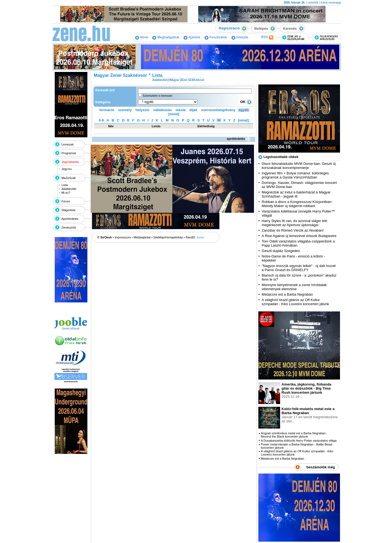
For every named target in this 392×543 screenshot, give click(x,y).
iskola (181, 110)
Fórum (66, 201)
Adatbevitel (69, 189)
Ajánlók (192, 37)
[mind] (174, 114)
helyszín (143, 110)
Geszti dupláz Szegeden (281, 251)
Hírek (142, 37)
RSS (267, 37)
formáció (107, 110)
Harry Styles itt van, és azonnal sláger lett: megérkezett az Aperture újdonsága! (295, 223)
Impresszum (123, 237)
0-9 (101, 120)
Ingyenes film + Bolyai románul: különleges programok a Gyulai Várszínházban (295, 175)
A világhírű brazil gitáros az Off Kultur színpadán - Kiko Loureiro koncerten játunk (295, 302)
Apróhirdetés (70, 219)
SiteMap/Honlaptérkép (168, 237)
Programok (69, 153)
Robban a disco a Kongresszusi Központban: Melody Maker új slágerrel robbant (297, 204)
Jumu (200, 237)
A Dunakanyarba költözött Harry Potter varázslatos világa (299, 441)
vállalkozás (163, 110)
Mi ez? (66, 193)
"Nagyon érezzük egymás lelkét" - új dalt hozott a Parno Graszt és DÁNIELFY (299, 268)
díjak (193, 110)
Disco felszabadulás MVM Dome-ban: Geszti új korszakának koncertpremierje (299, 166)
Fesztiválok (216, 37)
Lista (65, 185)
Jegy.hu (67, 169)
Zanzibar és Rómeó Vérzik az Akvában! (293, 230)
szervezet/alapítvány (218, 110)
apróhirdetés (239, 139)
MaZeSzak (69, 178)
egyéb (244, 110)
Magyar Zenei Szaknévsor (120, 75)
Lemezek (68, 144)
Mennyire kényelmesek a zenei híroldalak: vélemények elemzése (295, 287)
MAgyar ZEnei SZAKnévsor (187, 80)
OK (246, 102)
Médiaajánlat (142, 237)
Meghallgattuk (166, 37)
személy (125, 110)
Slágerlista (68, 210)
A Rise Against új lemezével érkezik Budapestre (299, 236)
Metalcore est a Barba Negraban (287, 294)
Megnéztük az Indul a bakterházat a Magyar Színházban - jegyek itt (296, 194)
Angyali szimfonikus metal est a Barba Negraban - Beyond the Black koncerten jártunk (294, 435)
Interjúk (240, 37)
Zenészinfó (69, 227)
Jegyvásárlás (70, 162)
